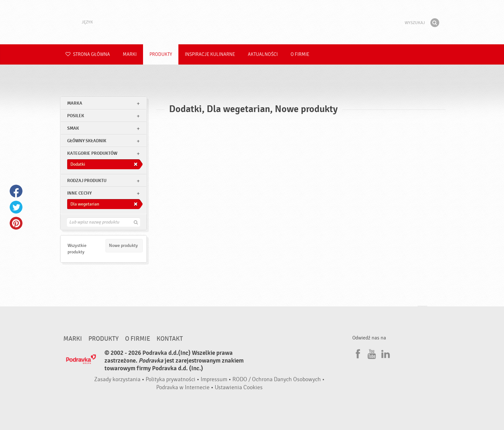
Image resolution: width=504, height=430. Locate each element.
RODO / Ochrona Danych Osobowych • (279, 379)
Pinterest (16, 223)
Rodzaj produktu (87, 181)
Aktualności (263, 54)
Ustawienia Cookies (239, 387)
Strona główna (88, 54)
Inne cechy (79, 193)
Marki (130, 54)
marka (75, 103)
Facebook (16, 191)
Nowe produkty (123, 246)
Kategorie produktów (92, 153)
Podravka (252, 22)
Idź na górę (422, 312)
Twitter (16, 207)
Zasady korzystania (117, 379)
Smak (73, 128)
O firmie (300, 54)
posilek (76, 116)
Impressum (214, 379)
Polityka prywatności (171, 379)
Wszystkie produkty (77, 249)
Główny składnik (87, 141)
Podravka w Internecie (183, 387)
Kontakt (170, 339)
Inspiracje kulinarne (210, 54)
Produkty (161, 54)
